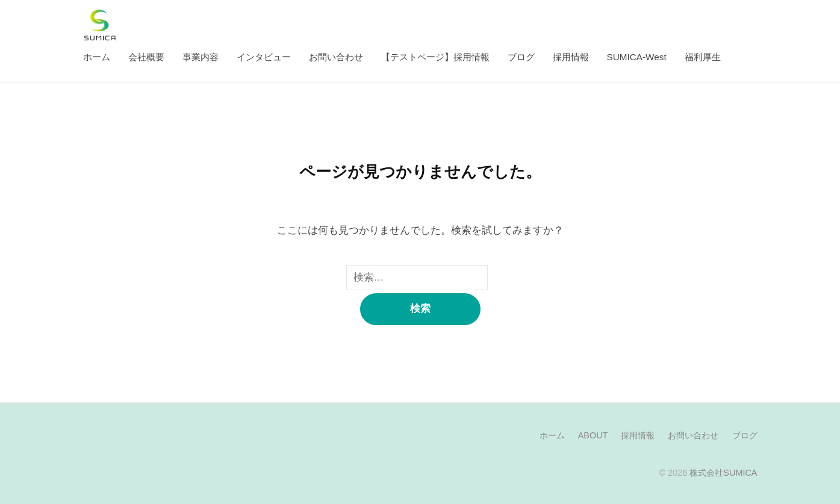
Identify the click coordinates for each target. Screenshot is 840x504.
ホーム (97, 57)
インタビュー (264, 57)
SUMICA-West (637, 57)
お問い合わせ (336, 57)
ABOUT (593, 435)
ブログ (521, 57)
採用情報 (571, 57)
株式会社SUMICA (723, 473)
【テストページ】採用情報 (435, 57)
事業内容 (201, 57)
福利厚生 (703, 57)
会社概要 (146, 57)
